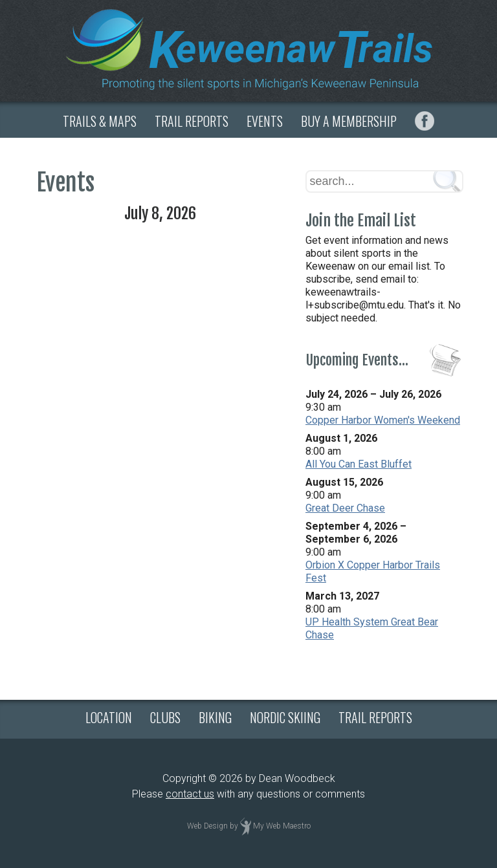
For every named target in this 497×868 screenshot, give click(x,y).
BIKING (215, 717)
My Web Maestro (282, 827)
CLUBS (165, 717)
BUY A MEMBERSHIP (349, 121)
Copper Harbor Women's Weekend (383, 420)
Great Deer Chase (345, 508)
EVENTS (265, 121)
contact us (190, 794)
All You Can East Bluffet (359, 464)
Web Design (207, 827)
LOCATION (109, 717)
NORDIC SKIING (285, 717)
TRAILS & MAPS (100, 121)
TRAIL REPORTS (192, 121)
